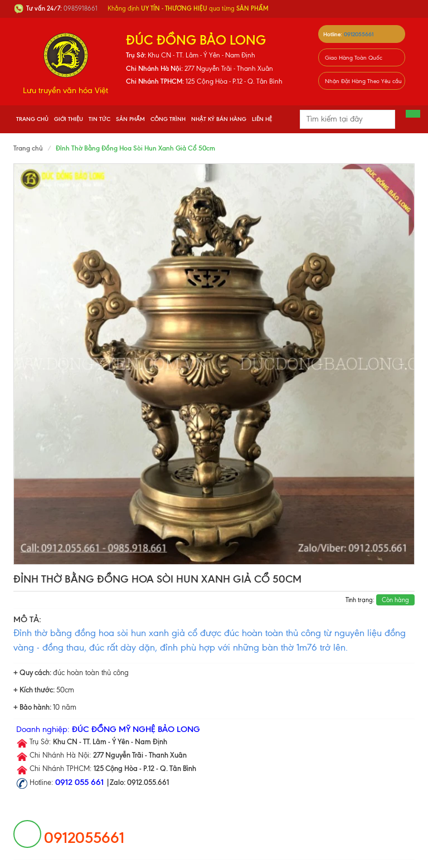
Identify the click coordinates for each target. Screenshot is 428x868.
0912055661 (359, 34)
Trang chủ (32, 119)
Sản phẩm (130, 119)
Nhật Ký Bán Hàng (219, 119)
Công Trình (168, 119)
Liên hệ (262, 119)
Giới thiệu (69, 119)
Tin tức (99, 119)
